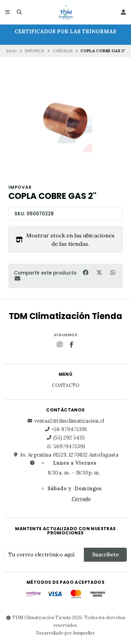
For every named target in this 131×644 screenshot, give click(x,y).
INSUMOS (34, 51)
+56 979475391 (65, 429)
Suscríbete (105, 555)
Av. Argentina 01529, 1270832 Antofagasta (66, 455)
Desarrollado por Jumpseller (65, 633)
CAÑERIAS (63, 51)
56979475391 (66, 446)
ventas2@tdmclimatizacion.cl (66, 421)
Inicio (11, 51)
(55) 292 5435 (65, 438)
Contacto (65, 386)
